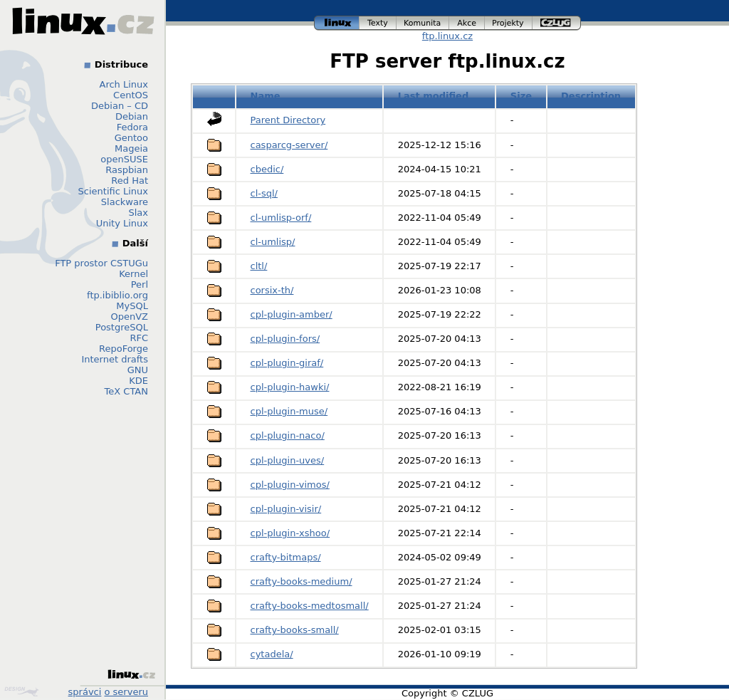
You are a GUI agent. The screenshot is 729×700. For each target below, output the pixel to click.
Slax (138, 213)
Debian (132, 116)
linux (337, 23)
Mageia (131, 148)
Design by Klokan (21, 691)
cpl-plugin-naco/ (288, 435)
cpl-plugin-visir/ (286, 509)
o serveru (126, 692)
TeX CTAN (126, 391)
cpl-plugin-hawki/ (290, 387)
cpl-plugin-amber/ (292, 314)
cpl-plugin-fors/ (285, 339)
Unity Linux (122, 223)
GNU (138, 370)
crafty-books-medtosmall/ (310, 606)
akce (467, 23)
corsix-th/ (272, 290)
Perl (140, 284)
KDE (138, 381)
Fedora (132, 127)
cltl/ (259, 266)
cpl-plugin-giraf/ (287, 363)
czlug (557, 23)
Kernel (133, 274)
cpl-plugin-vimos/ (290, 485)
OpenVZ (129, 317)
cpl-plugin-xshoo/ (290, 533)
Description (591, 96)
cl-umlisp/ (273, 242)
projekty (509, 23)
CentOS (131, 95)
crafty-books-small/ (295, 630)
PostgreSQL (122, 327)
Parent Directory (288, 120)
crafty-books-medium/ (301, 581)
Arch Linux (124, 84)
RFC (139, 338)
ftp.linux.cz (447, 36)
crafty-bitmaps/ (286, 557)
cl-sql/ (264, 193)
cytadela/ (272, 654)
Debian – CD (120, 106)
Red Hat (130, 181)
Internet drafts (115, 359)
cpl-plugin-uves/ (288, 460)
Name (266, 96)
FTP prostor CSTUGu (101, 263)
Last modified (434, 96)
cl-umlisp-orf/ (281, 218)
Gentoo (131, 138)
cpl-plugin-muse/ (289, 411)
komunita (423, 23)
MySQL (132, 306)
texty (378, 23)
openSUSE (124, 159)
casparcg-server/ (289, 145)
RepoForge (124, 349)
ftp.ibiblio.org (117, 295)
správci (85, 692)
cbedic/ (267, 169)
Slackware (125, 202)
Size (521, 96)
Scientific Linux (113, 191)
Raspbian (127, 170)
